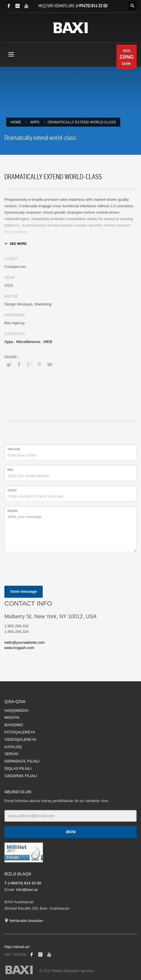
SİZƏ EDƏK (127, 59)
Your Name (13, 449)
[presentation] (49, 568)
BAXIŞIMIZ (14, 725)
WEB (48, 342)
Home (16, 122)
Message (12, 511)
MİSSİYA (12, 717)
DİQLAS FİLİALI (18, 768)
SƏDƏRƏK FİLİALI (21, 776)
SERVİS (11, 754)
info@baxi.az (27, 890)
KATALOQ (13, 747)
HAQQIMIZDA (16, 710)
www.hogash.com (19, 648)
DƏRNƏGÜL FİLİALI (22, 761)
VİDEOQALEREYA (20, 739)
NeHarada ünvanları (24, 921)
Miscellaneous (28, 342)
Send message (24, 591)
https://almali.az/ (17, 947)
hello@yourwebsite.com (25, 642)
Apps (35, 122)
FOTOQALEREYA (20, 732)
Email (10, 470)
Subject (12, 490)
